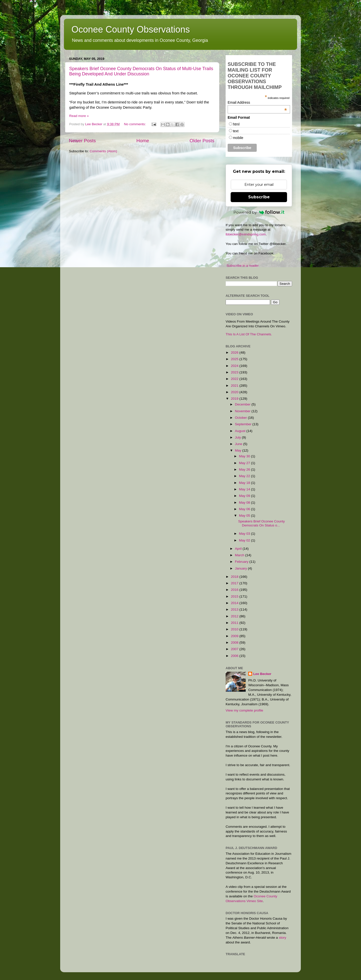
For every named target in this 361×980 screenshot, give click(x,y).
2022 (235, 379)
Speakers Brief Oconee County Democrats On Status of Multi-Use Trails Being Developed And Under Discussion (141, 71)
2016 (235, 590)
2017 (235, 583)
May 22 (245, 476)
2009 (235, 636)
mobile (238, 138)
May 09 (245, 496)
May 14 (245, 489)
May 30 (245, 456)
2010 (235, 629)
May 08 (245, 503)
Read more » (79, 116)
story (282, 938)
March (240, 555)
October (241, 418)
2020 (235, 392)
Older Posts (202, 141)
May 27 (245, 463)
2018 (235, 577)
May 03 (245, 534)
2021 (235, 386)
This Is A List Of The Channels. (249, 334)
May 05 (245, 516)
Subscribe (259, 197)
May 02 (245, 540)
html (236, 124)
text (236, 131)
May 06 (245, 509)
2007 (235, 649)
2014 (235, 603)
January (241, 568)
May (239, 450)
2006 (235, 656)
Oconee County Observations (131, 29)
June (239, 444)
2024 (235, 366)
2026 (235, 353)
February (242, 562)
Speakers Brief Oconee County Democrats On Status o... (261, 523)
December (243, 404)
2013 (235, 609)
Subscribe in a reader (243, 266)
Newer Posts (82, 141)
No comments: (135, 124)
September (244, 424)
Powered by (259, 212)
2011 (235, 623)
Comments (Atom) (104, 151)
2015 (235, 596)
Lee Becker (262, 674)
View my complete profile (244, 710)
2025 (235, 359)
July (238, 437)
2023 (235, 372)
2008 (235, 643)
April (239, 549)
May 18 (245, 483)
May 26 (245, 469)
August (241, 431)
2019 (235, 399)
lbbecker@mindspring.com (246, 234)
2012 (235, 616)
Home (143, 141)
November (243, 411)
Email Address (257, 102)
